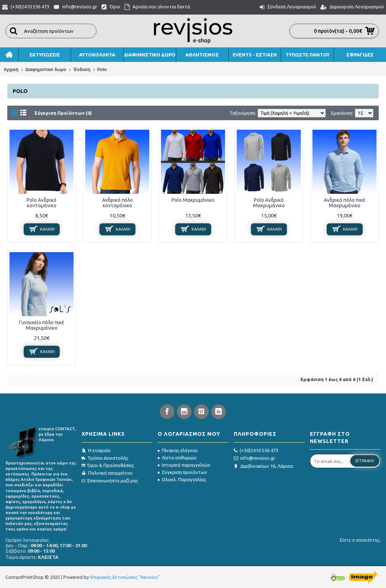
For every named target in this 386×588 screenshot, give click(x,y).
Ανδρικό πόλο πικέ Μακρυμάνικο (344, 203)
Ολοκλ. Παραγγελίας (182, 479)
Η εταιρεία (96, 450)
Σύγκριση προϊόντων (182, 472)
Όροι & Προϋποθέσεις (108, 465)
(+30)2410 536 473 (256, 451)
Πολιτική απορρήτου (107, 473)
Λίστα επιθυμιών (177, 458)
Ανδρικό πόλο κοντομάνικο (117, 203)
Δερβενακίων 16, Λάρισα (263, 466)
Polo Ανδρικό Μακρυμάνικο (269, 203)
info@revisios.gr (255, 458)
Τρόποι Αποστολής (105, 458)
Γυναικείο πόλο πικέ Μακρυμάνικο (42, 325)
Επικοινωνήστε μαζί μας (110, 481)
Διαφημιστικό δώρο (46, 70)
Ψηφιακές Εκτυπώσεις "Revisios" (125, 577)
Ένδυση (82, 70)
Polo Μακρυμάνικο (193, 200)
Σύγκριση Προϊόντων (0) (63, 113)
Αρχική (11, 70)
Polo (102, 70)
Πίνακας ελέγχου (178, 450)
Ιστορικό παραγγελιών (184, 465)
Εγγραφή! (365, 461)
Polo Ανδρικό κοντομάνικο (42, 203)
